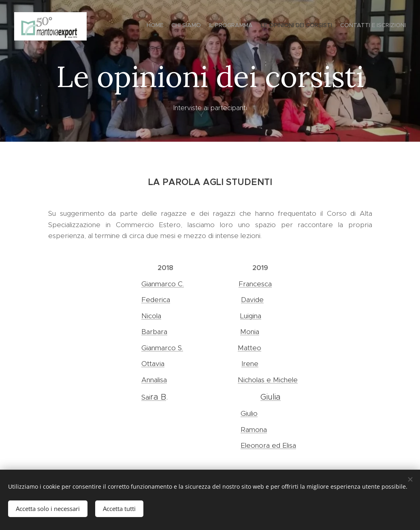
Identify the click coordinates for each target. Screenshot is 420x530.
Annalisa (154, 380)
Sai (146, 397)
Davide (252, 300)
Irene (250, 364)
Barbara (154, 332)
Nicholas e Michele (268, 380)
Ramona (254, 430)
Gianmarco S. (162, 348)
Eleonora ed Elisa (268, 445)
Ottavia (153, 364)
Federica (156, 300)
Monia (250, 332)
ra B (158, 397)
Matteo (249, 348)
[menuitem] (374, 26)
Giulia (271, 397)
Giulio (249, 413)
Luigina (251, 316)
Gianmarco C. (163, 284)
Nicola (151, 316)
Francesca (255, 284)
